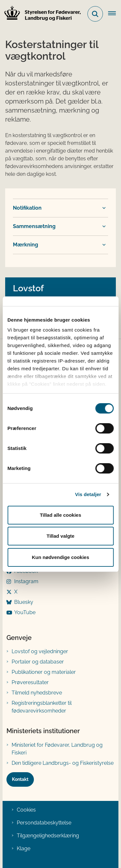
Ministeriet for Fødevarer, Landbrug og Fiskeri (57, 749)
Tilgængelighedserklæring (48, 836)
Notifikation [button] (27, 208)
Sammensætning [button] (34, 226)
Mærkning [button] (25, 245)
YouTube (25, 612)
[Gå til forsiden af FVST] (41, 14)
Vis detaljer (88, 494)
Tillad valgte (60, 536)
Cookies (26, 810)
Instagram (26, 581)
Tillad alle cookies (60, 515)
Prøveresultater (30, 682)
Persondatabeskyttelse (44, 823)
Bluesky (24, 602)
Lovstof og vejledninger (40, 651)
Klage (24, 848)
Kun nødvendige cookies (61, 557)
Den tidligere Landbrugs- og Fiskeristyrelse (63, 763)
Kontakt (20, 779)
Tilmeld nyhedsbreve (37, 693)
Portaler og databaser (38, 662)
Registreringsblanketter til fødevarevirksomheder (42, 707)
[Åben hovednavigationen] (115, 14)
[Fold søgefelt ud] (95, 14)
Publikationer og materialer (44, 672)
